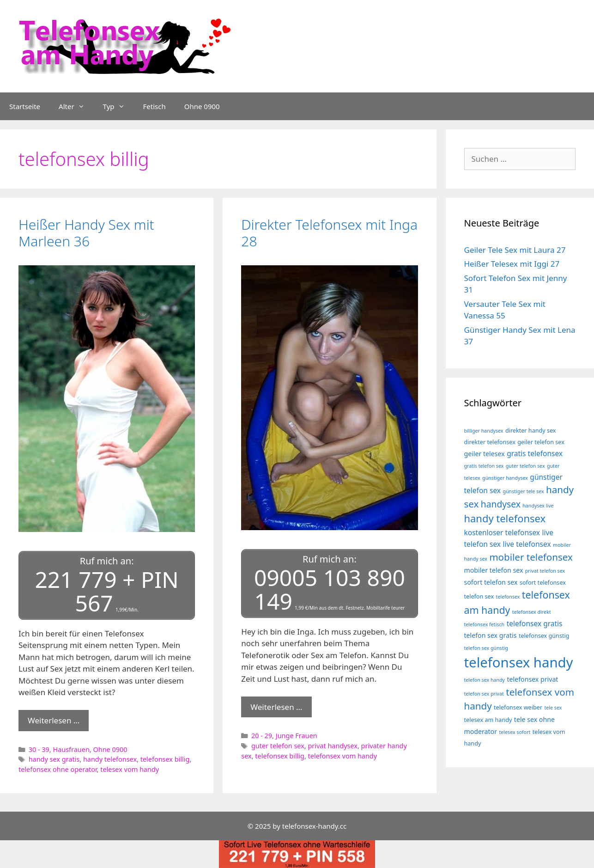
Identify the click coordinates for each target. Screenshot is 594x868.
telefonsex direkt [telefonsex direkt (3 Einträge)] (532, 612)
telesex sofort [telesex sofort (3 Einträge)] (515, 732)
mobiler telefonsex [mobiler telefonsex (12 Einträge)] (531, 557)
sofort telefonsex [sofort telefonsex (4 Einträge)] (543, 583)
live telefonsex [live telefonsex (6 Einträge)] (527, 544)
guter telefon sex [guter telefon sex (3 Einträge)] (525, 466)
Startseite (25, 106)
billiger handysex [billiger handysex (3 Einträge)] (484, 431)
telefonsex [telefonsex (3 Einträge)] (508, 597)
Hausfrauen (71, 749)
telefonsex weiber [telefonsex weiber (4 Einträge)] (518, 707)
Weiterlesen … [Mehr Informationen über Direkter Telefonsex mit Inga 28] (276, 707)
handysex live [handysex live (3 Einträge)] (538, 506)
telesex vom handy (130, 769)
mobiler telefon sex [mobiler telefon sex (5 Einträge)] (494, 570)
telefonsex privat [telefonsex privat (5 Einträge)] (532, 679)
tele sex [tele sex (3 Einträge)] (553, 708)
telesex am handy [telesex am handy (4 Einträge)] (488, 720)
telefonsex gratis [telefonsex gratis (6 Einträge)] (535, 623)
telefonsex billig (165, 759)
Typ (118, 106)
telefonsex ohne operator (58, 769)
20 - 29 (262, 736)
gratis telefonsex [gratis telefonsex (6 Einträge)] (535, 453)
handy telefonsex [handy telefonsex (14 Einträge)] (505, 518)
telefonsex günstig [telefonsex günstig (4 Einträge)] (544, 636)
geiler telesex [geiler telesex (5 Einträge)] (485, 454)
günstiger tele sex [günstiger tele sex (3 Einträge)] (523, 491)
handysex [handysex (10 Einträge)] (501, 504)
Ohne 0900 (202, 106)
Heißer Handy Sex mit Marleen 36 (86, 233)
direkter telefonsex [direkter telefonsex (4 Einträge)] (490, 442)
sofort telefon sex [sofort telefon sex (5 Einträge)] (491, 582)
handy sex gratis (54, 759)
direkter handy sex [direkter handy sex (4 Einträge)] (531, 431)
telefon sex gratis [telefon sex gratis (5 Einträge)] (491, 635)
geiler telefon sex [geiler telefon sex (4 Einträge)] (541, 442)
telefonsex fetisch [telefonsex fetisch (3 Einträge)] (485, 624)
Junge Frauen (297, 736)
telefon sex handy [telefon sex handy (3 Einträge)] (485, 680)
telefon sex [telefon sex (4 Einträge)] (479, 596)
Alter (76, 106)
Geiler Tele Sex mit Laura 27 (515, 250)
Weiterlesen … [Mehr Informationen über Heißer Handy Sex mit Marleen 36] (54, 720)
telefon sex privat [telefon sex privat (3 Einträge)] (484, 694)
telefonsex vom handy (343, 756)
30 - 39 (39, 749)
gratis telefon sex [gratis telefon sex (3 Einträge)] (484, 466)
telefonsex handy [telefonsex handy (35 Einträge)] (519, 662)
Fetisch (155, 106)
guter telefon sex (278, 746)
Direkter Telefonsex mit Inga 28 (329, 233)
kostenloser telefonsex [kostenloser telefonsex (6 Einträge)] (502, 532)
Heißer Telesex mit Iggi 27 (512, 264)
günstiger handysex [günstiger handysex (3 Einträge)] (505, 478)
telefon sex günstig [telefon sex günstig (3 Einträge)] (486, 648)
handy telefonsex (110, 759)
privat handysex (333, 746)
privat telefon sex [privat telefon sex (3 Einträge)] (545, 571)
